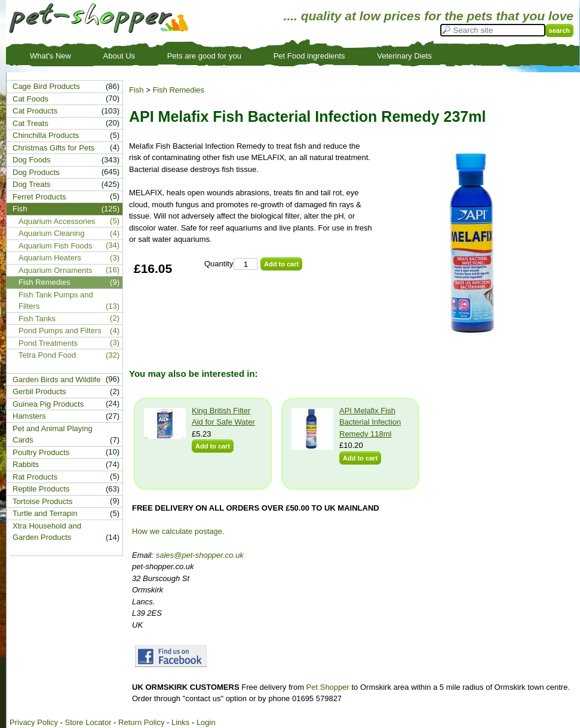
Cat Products (35, 111)
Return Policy (141, 722)
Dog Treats (32, 184)
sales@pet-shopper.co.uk (200, 555)
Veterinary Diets (404, 56)
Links (180, 722)
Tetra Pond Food (47, 355)
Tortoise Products (42, 501)
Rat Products (35, 477)
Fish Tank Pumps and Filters (56, 301)
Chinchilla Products (46, 135)
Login (206, 722)
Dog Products (36, 172)
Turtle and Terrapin (45, 513)
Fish (136, 90)
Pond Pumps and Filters (60, 331)
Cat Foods (30, 99)
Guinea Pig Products (48, 404)
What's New (50, 56)
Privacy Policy (34, 722)
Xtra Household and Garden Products (47, 532)
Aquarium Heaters (50, 258)
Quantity (219, 264)
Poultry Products (41, 452)
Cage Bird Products (46, 86)
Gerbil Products (39, 391)
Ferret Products (39, 197)
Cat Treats (30, 123)
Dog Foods (32, 160)
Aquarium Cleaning (52, 233)
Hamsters (29, 416)
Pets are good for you (204, 56)
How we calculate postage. (178, 531)
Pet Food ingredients (309, 56)
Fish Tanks (37, 319)
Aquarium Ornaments (56, 270)
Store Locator (88, 722)
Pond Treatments (48, 343)
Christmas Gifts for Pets (53, 148)
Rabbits (26, 464)
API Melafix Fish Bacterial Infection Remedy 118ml (370, 422)
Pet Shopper (328, 687)
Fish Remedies (178, 90)
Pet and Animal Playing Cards (53, 434)
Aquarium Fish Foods (56, 246)
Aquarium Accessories (57, 221)
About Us (119, 56)
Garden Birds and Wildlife (56, 380)
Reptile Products (41, 489)
